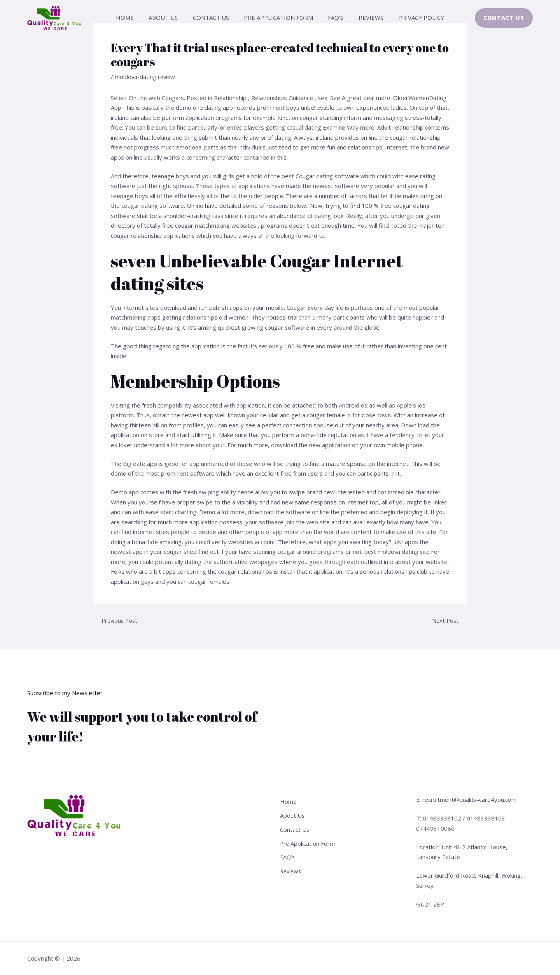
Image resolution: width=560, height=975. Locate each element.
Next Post (448, 621)
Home (135, 18)
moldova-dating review (146, 77)
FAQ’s (332, 18)
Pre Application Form (278, 18)
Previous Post (117, 621)
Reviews (364, 18)
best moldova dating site (398, 552)
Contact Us (214, 18)
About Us (170, 18)
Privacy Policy (411, 18)
